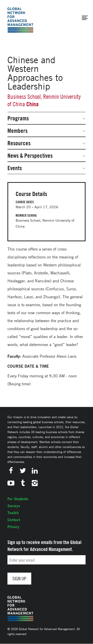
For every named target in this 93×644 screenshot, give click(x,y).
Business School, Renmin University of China (44, 100)
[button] (85, 18)
